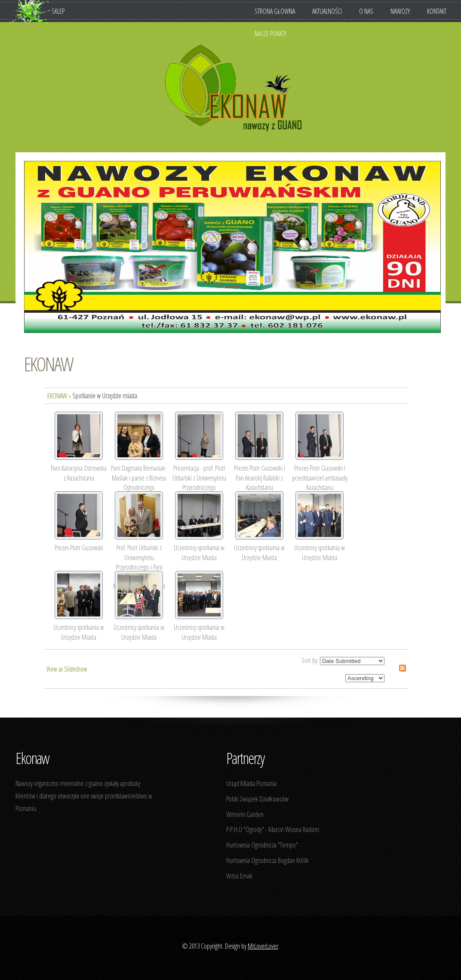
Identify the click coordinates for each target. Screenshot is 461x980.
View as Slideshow (67, 669)
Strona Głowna (275, 11)
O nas (370, 11)
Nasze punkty (270, 34)
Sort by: (310, 660)
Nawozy (404, 11)
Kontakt (437, 11)
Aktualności (327, 11)
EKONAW (48, 364)
